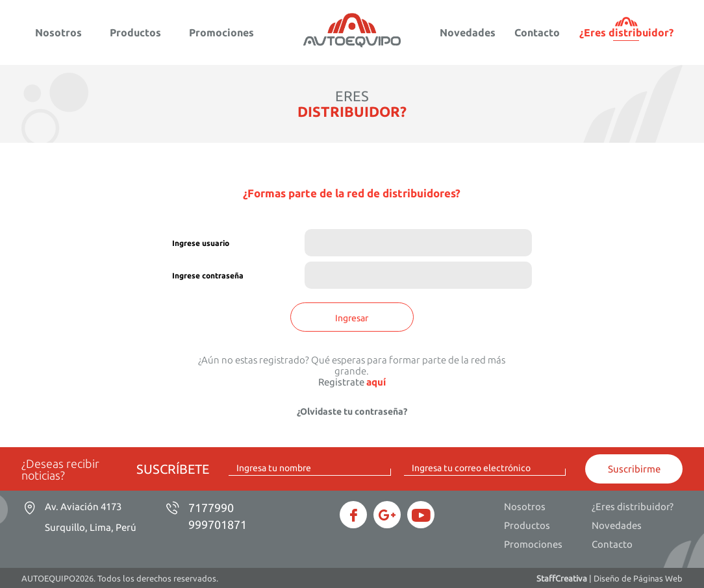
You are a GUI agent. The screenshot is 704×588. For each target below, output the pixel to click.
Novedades (468, 32)
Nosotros (58, 32)
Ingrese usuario (201, 243)
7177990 (211, 508)
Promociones (221, 32)
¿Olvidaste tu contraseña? (352, 411)
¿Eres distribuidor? (626, 32)
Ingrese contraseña (208, 276)
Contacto (537, 32)
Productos (135, 32)
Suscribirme (634, 469)
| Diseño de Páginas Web (610, 578)
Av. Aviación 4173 (91, 517)
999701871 (218, 524)
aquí (376, 382)
